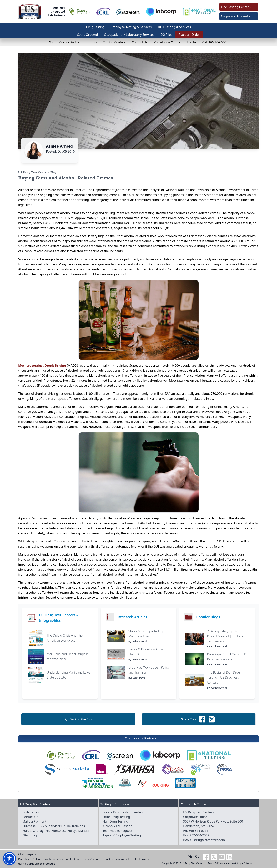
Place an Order (189, 35)
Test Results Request (118, 831)
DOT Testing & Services (174, 27)
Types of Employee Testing (122, 835)
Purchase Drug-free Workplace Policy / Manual (56, 831)
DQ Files (166, 35)
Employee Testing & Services (131, 27)
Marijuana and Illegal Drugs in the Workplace (68, 656)
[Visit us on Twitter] (214, 856)
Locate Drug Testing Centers (123, 812)
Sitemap (249, 863)
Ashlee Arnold (59, 146)
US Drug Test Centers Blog (37, 172)
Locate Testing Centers (109, 42)
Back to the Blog (78, 719)
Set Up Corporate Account (68, 42)
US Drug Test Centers (193, 863)
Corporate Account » (236, 16)
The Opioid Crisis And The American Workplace (65, 638)
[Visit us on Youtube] (222, 856)
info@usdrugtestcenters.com (204, 840)
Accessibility (235, 863)
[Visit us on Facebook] (206, 856)
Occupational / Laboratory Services (129, 35)
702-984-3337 (199, 835)
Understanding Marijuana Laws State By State (68, 675)
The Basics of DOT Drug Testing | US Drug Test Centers (223, 677)
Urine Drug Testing (116, 817)
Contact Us (140, 42)
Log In (191, 42)
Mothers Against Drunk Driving (42, 366)
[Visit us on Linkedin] (229, 856)
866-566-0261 (198, 831)
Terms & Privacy (216, 863)
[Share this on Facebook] (202, 719)
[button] (9, 859)
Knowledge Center (167, 42)
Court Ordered (87, 35)
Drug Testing (95, 27)
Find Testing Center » (236, 7)
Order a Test (31, 812)
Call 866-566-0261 (215, 42)
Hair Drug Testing (115, 821)
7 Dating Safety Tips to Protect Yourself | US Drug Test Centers (226, 636)
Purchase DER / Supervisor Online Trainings (54, 826)
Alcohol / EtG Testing (118, 826)
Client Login (31, 835)
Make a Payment (34, 821)
